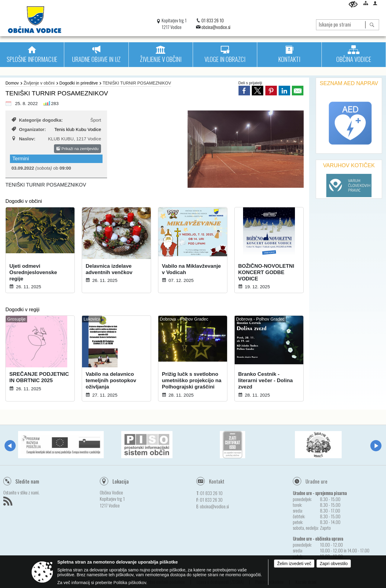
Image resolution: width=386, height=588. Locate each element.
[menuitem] (32, 55)
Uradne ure (316, 481)
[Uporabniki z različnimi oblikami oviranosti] (353, 4)
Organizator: (29, 129)
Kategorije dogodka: (37, 120)
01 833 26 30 (211, 500)
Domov (12, 83)
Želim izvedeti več (294, 564)
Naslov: (23, 139)
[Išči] (372, 25)
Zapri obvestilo (334, 564)
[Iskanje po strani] (341, 24)
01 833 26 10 (213, 20)
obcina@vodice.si (216, 27)
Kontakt (217, 481)
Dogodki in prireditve (79, 83)
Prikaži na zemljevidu (78, 149)
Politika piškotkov (130, 583)
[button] (10, 446)
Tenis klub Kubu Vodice (78, 129)
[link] (244, 91)
